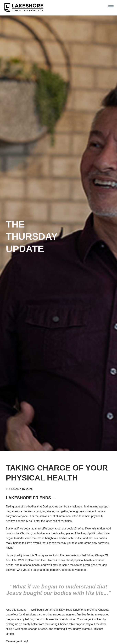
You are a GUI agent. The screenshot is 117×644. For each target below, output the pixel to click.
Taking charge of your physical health (57, 473)
